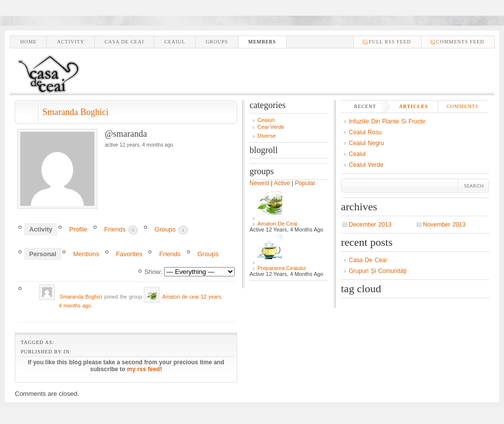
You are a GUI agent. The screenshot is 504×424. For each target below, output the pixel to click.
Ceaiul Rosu (365, 132)
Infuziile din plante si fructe (387, 121)
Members (262, 42)
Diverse (267, 136)
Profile (78, 229)
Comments (463, 106)
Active (282, 183)
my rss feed (144, 369)
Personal (43, 254)
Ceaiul (175, 42)
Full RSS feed (390, 42)
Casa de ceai (125, 42)
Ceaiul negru (366, 143)
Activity (70, 42)
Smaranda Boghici (75, 112)
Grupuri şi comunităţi (378, 271)
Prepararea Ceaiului (282, 268)
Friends (121, 230)
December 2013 (370, 225)
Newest (259, 183)
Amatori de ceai (180, 297)
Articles (414, 106)
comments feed (460, 42)
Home (28, 42)
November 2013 (444, 225)
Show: (153, 272)
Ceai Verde (271, 127)
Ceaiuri (266, 120)
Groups (217, 42)
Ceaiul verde (366, 165)
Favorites (129, 254)
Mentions (86, 254)
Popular (305, 183)
